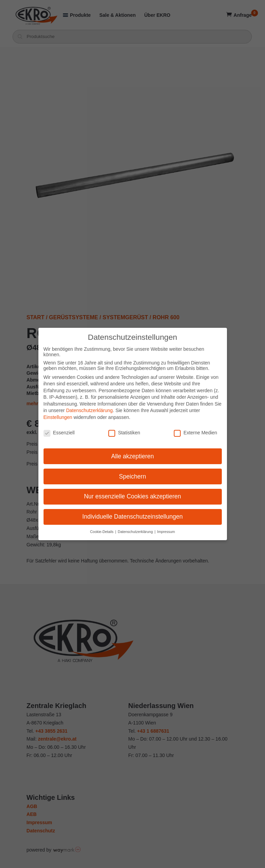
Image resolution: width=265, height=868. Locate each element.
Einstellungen (58, 417)
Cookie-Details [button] (102, 531)
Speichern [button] (132, 476)
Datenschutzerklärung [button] (136, 531)
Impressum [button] (166, 531)
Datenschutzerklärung (89, 410)
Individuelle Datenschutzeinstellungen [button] (132, 516)
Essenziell (59, 432)
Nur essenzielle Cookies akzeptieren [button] (132, 496)
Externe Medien (195, 432)
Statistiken (124, 432)
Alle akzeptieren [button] (132, 456)
